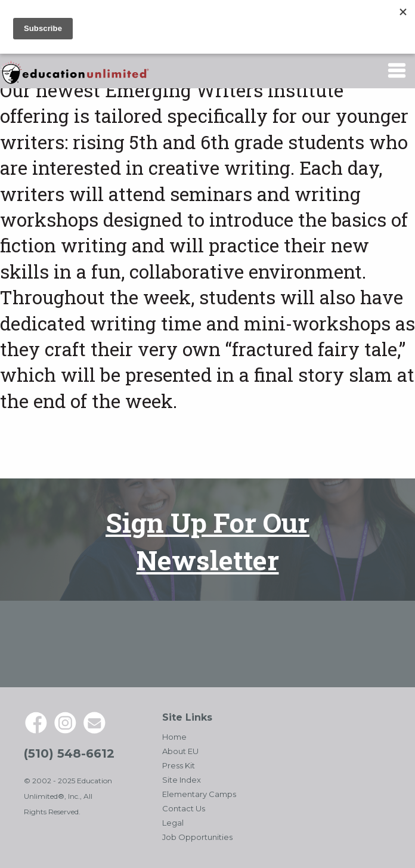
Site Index (182, 780)
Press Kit (179, 765)
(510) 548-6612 (69, 753)
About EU (180, 751)
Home (174, 737)
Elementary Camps (199, 794)
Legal (173, 823)
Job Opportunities (197, 837)
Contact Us (184, 808)
